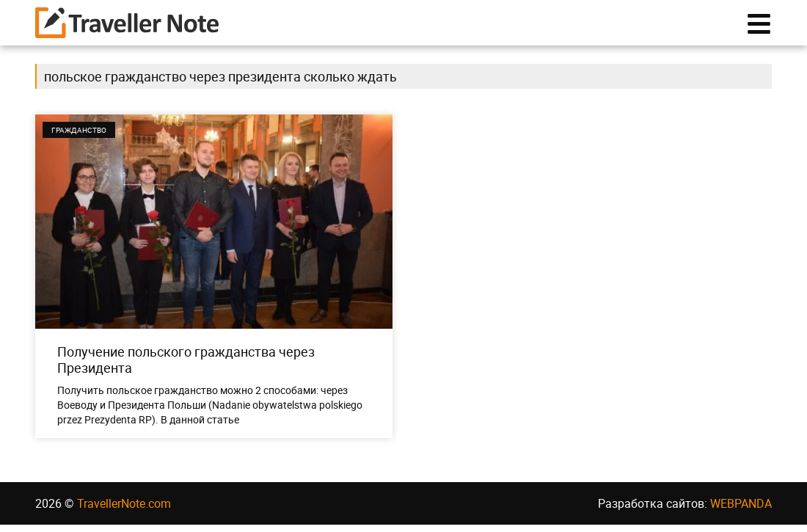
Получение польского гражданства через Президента (186, 367)
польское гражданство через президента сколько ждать (220, 84)
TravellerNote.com (124, 511)
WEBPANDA (741, 511)
